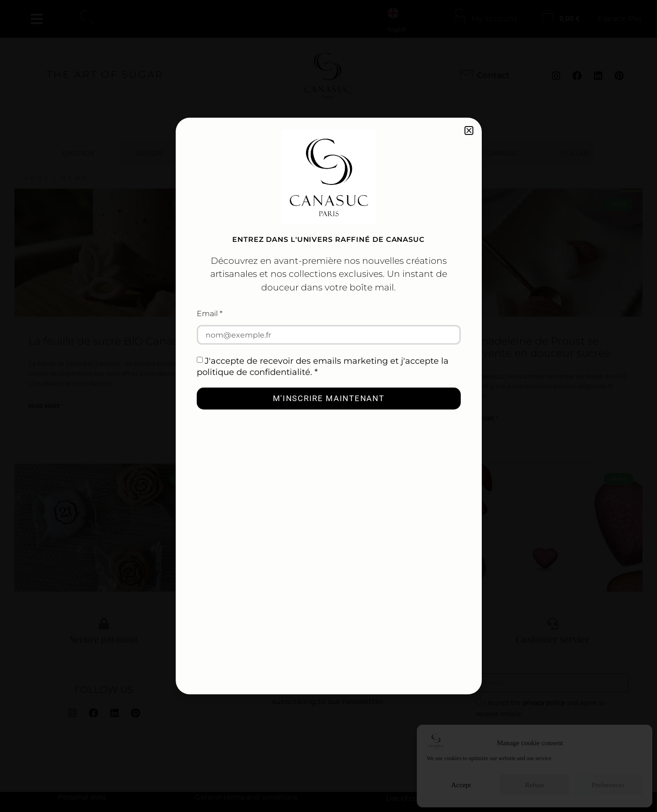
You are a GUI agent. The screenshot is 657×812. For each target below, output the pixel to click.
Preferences (608, 785)
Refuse (535, 785)
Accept (461, 785)
